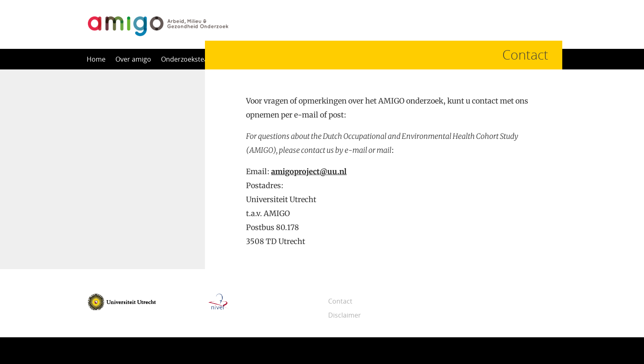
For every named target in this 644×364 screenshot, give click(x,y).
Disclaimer (345, 315)
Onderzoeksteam (187, 59)
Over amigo (133, 59)
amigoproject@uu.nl (309, 172)
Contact (340, 301)
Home (96, 59)
